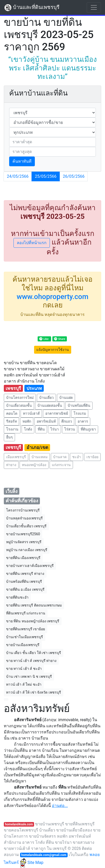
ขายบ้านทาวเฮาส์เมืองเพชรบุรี (30, 566)
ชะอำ (77, 457)
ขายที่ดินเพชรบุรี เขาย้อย (26, 629)
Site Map (35, 863)
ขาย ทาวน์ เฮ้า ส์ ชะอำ (24, 669)
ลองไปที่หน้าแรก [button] (32, 243)
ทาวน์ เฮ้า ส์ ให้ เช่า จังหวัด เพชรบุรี (34, 692)
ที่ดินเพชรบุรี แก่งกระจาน (26, 613)
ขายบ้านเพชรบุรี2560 (23, 534)
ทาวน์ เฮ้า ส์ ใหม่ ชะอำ (24, 684)
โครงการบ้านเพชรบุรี (23, 510)
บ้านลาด (60, 457)
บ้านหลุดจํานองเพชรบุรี (24, 518)
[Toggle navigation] (94, 7)
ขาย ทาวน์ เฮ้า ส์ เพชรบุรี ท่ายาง (31, 661)
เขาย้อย (92, 457)
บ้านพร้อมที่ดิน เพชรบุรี (24, 581)
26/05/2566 (74, 176)
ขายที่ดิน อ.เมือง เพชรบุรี (25, 589)
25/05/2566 (46, 176)
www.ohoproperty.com (52, 297)
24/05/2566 (18, 176)
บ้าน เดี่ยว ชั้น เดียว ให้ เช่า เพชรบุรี (34, 653)
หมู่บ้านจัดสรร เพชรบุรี (24, 542)
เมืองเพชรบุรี (16, 457)
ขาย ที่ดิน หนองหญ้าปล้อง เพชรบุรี (33, 621)
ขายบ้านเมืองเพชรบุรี (23, 645)
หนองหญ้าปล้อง (34, 465)
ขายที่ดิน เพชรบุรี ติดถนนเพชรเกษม (34, 605)
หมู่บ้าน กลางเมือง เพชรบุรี (27, 550)
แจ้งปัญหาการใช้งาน (53, 350)
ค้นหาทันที (22, 161)
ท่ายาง (11, 465)
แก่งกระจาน (61, 465)
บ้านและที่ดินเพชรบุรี (32, 8)
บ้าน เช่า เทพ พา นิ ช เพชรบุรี (29, 676)
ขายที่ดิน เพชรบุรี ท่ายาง (25, 574)
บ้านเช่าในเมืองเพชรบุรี (25, 637)
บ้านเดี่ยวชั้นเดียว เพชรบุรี (26, 526)
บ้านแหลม (40, 457)
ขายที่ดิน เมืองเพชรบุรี (23, 558)
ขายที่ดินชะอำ (17, 597)
